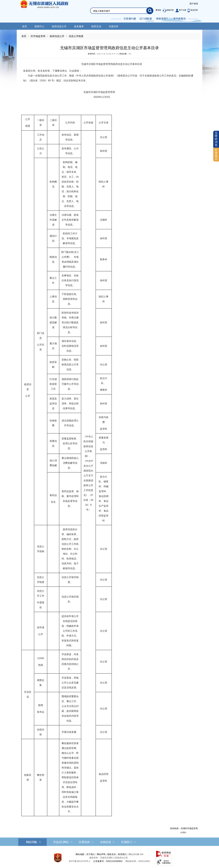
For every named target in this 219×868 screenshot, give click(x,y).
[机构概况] (53, 184)
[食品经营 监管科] (104, 777)
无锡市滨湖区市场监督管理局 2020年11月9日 (69, 95)
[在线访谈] (41, 732)
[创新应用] (28, 777)
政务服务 (79, 26)
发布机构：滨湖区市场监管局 (184, 828)
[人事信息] (53, 299)
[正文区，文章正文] (109, 437)
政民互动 (96, 26)
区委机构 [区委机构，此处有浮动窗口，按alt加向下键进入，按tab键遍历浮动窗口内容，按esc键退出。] (86, 842)
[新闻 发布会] (41, 709)
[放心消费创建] (53, 463)
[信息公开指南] (41, 549)
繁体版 (158, 10)
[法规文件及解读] (53, 220)
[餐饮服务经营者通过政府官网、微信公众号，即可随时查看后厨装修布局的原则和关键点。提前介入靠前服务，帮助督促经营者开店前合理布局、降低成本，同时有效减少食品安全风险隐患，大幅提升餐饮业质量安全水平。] (70, 777)
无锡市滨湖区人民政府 (48, 11)
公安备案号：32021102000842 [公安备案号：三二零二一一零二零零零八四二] (108, 861)
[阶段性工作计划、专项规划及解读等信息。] (70, 238)
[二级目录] (53, 123)
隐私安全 (112, 854)
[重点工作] (53, 280)
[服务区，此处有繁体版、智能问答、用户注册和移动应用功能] (176, 11)
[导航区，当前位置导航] (109, 35)
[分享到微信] (196, 832)
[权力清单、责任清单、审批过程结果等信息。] (70, 404)
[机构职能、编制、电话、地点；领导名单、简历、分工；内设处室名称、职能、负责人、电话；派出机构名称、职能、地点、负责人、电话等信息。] (70, 184)
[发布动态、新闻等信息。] (70, 137)
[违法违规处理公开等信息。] (70, 423)
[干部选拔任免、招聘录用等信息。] (70, 299)
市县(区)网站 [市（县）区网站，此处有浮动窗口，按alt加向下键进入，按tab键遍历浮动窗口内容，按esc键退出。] (63, 842)
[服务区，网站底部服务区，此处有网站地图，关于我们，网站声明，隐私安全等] (109, 858)
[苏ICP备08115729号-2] (80, 861)
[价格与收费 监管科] (104, 423)
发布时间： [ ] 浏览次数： (109, 54)
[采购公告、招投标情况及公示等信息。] (70, 365)
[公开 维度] (28, 123)
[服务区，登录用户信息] (194, 4)
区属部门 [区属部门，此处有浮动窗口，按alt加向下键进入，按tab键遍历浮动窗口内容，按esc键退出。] (129, 842)
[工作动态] (41, 137)
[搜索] (150, 11)
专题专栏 (114, 26)
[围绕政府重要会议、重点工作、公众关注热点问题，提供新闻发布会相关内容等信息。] (70, 709)
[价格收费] (53, 423)
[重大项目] (53, 346)
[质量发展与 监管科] (104, 444)
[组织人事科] (104, 184)
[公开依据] (88, 123)
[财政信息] (53, 259)
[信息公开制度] (41, 580)
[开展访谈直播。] (70, 732)
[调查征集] (41, 683)
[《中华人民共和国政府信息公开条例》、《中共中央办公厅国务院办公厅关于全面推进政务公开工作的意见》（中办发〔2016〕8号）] (88, 473)
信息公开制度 (76, 36)
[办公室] (104, 137)
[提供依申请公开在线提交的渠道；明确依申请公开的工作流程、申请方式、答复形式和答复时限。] (70, 631)
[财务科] (104, 259)
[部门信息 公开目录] (41, 341)
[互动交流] (28, 694)
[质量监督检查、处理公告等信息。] (70, 444)
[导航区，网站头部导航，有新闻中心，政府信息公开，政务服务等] (109, 26)
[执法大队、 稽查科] (104, 384)
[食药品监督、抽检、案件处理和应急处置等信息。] (70, 499)
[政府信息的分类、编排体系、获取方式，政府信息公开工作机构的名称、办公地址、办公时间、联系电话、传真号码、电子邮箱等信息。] (70, 549)
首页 (24, 26)
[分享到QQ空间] (193, 832)
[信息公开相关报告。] (70, 599)
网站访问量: (134, 854)
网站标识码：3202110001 (138, 861)
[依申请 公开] (41, 631)
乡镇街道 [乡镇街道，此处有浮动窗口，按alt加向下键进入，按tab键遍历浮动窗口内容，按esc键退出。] (107, 842)
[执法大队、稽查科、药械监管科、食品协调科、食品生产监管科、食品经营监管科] (104, 499)
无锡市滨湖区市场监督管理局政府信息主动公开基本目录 (109, 48)
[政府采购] (53, 365)
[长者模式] (216, 155)
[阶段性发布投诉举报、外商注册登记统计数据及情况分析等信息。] (70, 323)
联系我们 (122, 854)
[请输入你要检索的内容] (120, 11)
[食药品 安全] (53, 499)
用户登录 (194, 4)
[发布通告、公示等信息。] (70, 151)
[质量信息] (53, 444)
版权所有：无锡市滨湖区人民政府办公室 (109, 858)
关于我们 (90, 854)
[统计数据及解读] (53, 323)
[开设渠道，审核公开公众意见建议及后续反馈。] (70, 683)
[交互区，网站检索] (118, 7)
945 (130, 54)
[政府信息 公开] (28, 390)
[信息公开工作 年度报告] (41, 599)
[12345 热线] (41, 662)
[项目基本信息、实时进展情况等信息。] (70, 346)
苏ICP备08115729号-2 (80, 861)
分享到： (184, 832)
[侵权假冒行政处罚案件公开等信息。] (70, 384)
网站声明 (101, 854)
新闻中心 (39, 26)
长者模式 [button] (216, 154)
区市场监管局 (38, 36)
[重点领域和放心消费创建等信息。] (70, 463)
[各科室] (104, 151)
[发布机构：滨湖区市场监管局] (109, 828)
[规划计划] (53, 238)
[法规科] (104, 220)
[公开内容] (70, 123)
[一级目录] (41, 123)
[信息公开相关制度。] (70, 580)
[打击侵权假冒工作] (53, 384)
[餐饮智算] (41, 777)
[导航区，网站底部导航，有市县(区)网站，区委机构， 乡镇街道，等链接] (109, 842)
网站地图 (80, 854)
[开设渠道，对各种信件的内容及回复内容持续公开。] (70, 662)
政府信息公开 (59, 26)
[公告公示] (41, 151)
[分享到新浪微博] (189, 832)
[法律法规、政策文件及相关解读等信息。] (70, 220)
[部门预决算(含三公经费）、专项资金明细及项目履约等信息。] (70, 259)
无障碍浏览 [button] (216, 139)
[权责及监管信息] (53, 404)
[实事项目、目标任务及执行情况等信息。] (70, 280)
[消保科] (104, 463)
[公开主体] (104, 123)
